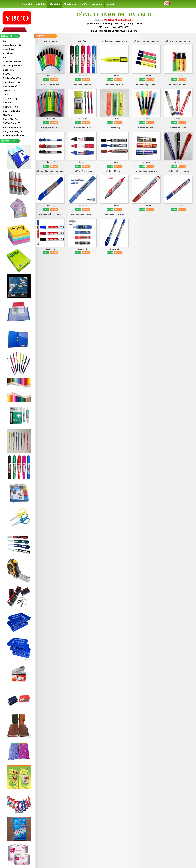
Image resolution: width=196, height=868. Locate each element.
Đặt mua (54, 79)
